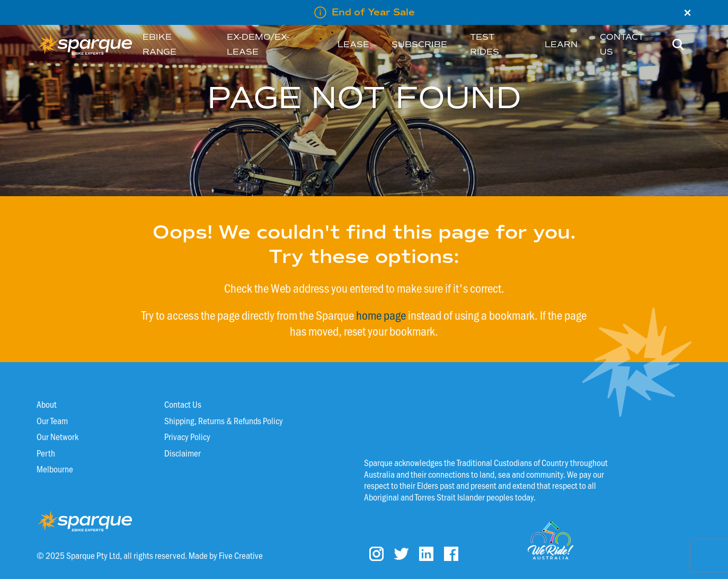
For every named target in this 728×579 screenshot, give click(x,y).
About (47, 404)
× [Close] (687, 13)
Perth (46, 453)
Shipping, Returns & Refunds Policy (224, 420)
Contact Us (183, 404)
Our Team (52, 420)
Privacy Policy (187, 436)
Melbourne (55, 469)
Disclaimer (183, 453)
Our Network (57, 436)
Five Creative (241, 555)
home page (381, 315)
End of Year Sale (373, 12)
